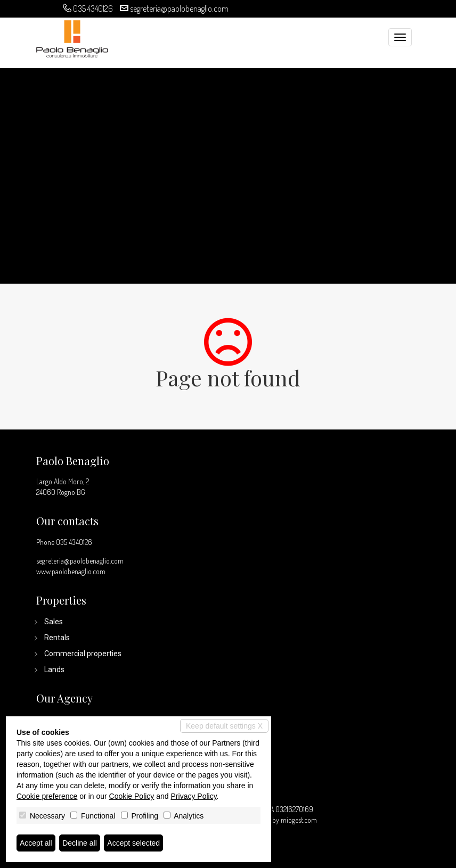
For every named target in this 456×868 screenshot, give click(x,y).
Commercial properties (83, 654)
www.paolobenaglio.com (71, 571)
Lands (54, 669)
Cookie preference (47, 796)
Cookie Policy (132, 796)
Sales (54, 622)
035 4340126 (93, 9)
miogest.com (299, 820)
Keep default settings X (224, 726)
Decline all (80, 843)
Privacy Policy (194, 796)
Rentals (57, 638)
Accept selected (133, 843)
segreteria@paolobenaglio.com (179, 9)
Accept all (36, 843)
